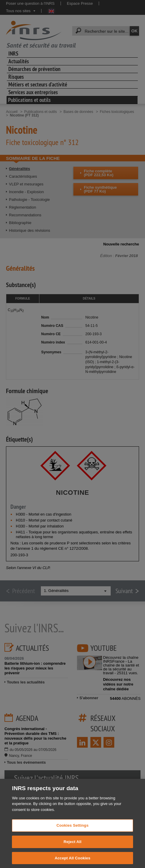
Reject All (72, 848)
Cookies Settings (72, 831)
